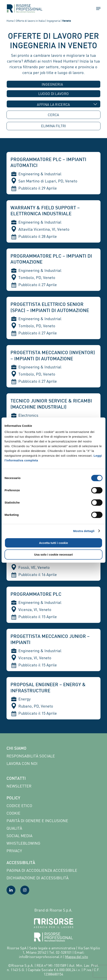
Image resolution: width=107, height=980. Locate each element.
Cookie (13, 813)
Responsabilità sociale (31, 756)
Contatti (16, 779)
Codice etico (19, 806)
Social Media (19, 836)
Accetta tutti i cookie (54, 543)
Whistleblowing (23, 843)
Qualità (14, 828)
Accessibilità (21, 863)
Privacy (14, 851)
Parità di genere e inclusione (37, 821)
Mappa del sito (77, 957)
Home (10, 21)
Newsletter (19, 786)
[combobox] (54, 84)
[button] (97, 9)
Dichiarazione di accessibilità (38, 878)
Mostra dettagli (84, 531)
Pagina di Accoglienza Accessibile (42, 870)
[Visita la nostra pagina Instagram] (25, 890)
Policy (13, 798)
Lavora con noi (22, 763)
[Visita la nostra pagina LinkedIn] (11, 890)
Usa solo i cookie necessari (53, 555)
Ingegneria (53, 21)
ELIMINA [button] (53, 126)
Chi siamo (16, 749)
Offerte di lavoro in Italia (30, 21)
